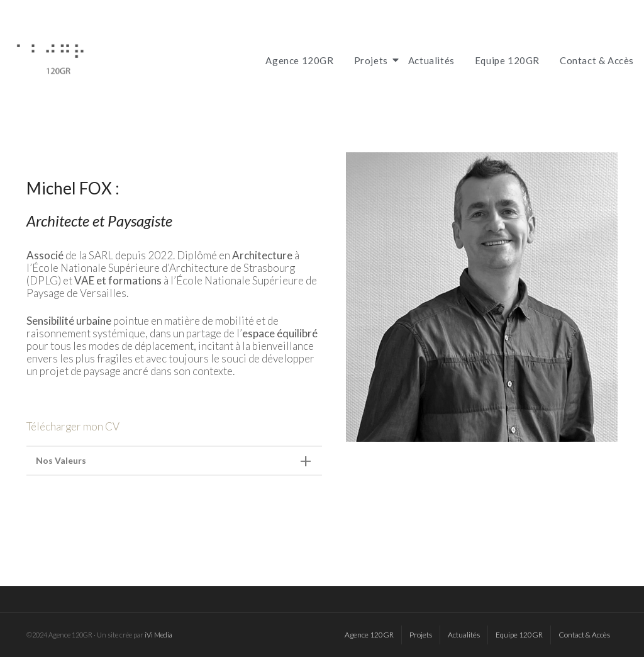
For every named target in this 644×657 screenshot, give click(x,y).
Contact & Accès (597, 60)
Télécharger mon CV (73, 426)
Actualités (431, 60)
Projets (373, 60)
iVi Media (158, 635)
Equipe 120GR (507, 60)
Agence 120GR (299, 60)
